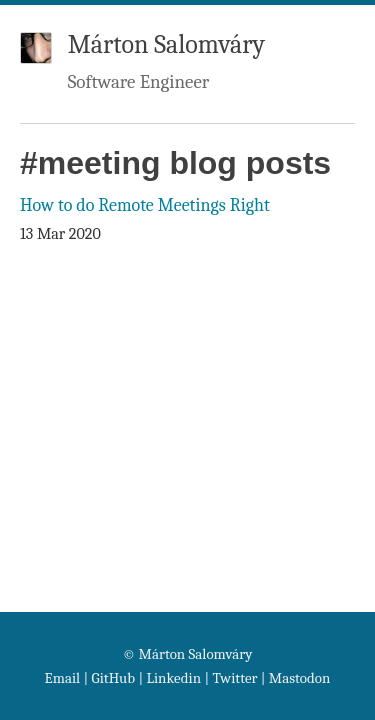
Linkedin (173, 678)
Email (63, 678)
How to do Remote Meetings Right (145, 205)
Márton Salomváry (166, 45)
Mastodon (300, 678)
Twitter (234, 678)
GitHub (114, 678)
